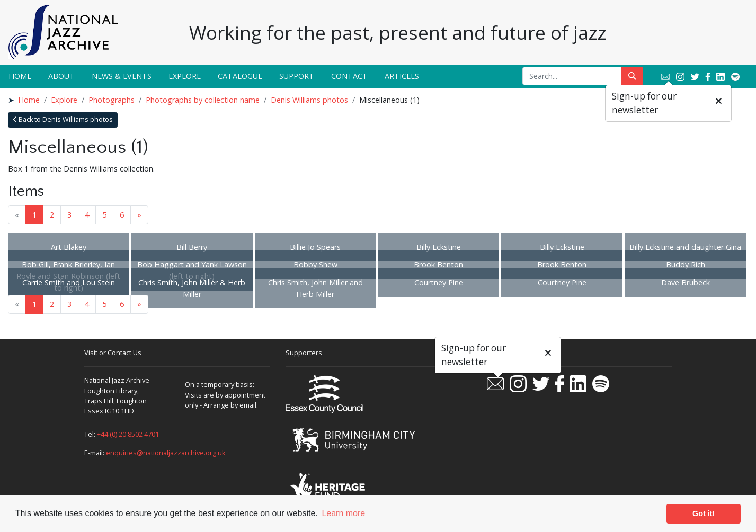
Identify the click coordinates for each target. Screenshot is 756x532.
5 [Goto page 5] (104, 215)
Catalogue (240, 76)
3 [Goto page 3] (69, 215)
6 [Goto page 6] (122, 215)
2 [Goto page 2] (52, 215)
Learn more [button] (343, 513)
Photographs (112, 100)
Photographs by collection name (203, 100)
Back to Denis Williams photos (63, 119)
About (61, 76)
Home (20, 76)
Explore (185, 76)
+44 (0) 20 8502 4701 (128, 434)
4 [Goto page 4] (87, 215)
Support (297, 76)
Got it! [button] (704, 513)
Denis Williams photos (309, 100)
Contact (349, 76)
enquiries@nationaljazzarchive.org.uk (166, 453)
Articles (402, 76)
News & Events (122, 76)
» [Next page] (139, 215)
